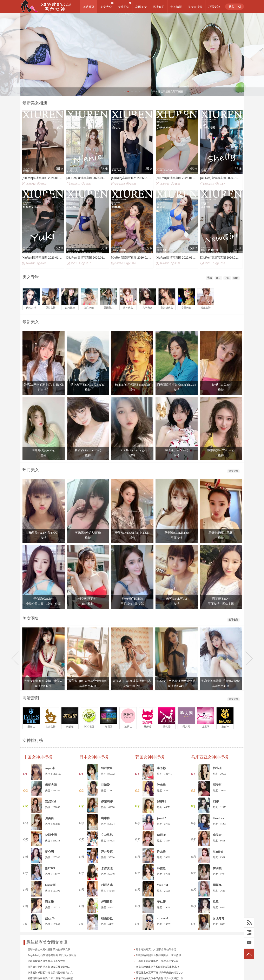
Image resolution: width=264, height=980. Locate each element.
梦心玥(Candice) (43, 599)
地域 (209, 278)
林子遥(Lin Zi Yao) (177, 450)
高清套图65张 (43, 686)
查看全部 (233, 471)
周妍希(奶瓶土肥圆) (221, 533)
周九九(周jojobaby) (44, 450)
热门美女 (31, 470)
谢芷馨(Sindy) (221, 599)
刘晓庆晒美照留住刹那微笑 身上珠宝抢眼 (159, 955)
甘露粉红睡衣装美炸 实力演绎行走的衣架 (50, 978)
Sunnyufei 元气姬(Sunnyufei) (132, 385)
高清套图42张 (88, 686)
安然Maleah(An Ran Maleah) (132, 533)
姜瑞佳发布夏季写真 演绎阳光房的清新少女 (160, 973)
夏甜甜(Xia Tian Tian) (88, 450)
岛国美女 (141, 7)
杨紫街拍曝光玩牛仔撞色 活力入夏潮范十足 (160, 978)
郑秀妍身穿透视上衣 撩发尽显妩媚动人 (49, 967)
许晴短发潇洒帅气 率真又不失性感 (47, 961)
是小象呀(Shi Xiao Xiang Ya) (88, 385)
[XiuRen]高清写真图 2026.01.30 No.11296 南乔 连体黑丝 (58, 178)
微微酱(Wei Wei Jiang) (221, 450)
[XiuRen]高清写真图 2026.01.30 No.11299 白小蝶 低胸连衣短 (106, 258)
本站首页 (88, 7)
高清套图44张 (176, 686)
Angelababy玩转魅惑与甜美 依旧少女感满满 (52, 955)
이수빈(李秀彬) (88, 599)
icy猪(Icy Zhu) (221, 385)
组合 (236, 278)
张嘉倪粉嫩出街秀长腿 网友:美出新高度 (158, 967)
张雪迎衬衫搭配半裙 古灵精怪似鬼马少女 (50, 973)
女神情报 (176, 7)
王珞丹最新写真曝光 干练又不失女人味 (157, 961)
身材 (218, 278)
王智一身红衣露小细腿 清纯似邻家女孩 (49, 949)
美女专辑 (31, 277)
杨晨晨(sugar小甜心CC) (44, 533)
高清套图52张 (132, 686)
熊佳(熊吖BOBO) (132, 599)
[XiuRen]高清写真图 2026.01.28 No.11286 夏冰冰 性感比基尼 (195, 258)
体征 (227, 278)
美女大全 (106, 7)
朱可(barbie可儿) (177, 599)
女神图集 (124, 7)
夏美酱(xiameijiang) (176, 533)
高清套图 (159, 7)
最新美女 (31, 322)
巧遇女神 (214, 7)
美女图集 (31, 618)
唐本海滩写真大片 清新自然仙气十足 (156, 949)
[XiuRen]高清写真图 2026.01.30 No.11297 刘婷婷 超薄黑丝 (149, 258)
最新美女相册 (35, 103)
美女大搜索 (195, 7)
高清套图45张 (221, 686)
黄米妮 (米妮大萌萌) (88, 533)
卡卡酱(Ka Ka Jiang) (132, 450)
